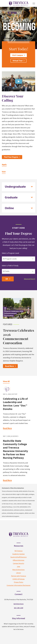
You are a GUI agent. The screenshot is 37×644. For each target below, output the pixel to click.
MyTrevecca (18, 569)
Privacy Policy (19, 600)
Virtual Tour (18, 61)
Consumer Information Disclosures (19, 604)
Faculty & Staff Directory (19, 575)
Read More (9, 366)
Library (19, 591)
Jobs (18, 585)
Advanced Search (30, 279)
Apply (4, 165)
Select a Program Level (10, 253)
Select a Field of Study (10, 266)
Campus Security (18, 582)
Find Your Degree (11, 157)
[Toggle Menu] (34, 3)
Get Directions (18, 622)
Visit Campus (18, 55)
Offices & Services (18, 579)
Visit (4, 172)
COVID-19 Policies (19, 597)
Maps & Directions (18, 588)
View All (6, 381)
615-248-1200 (19, 626)
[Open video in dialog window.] (19, 81)
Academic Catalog (18, 572)
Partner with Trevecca (19, 594)
